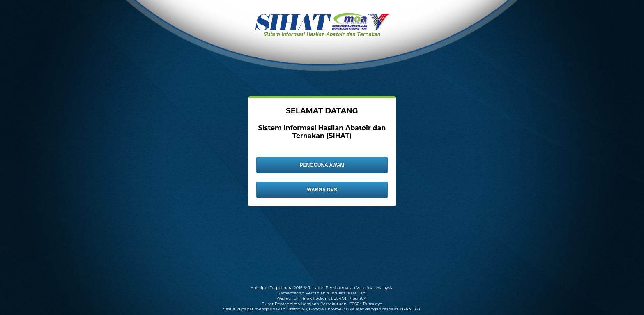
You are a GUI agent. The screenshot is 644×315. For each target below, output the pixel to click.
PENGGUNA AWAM (322, 165)
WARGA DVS (322, 190)
